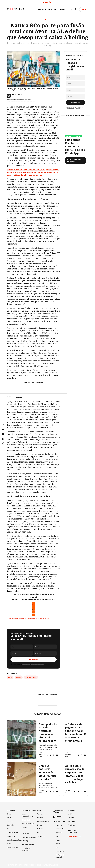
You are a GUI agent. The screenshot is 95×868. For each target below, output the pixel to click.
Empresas (64, 9)
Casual (40, 810)
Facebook (71, 825)
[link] (3, 429)
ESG (71, 9)
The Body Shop (31, 677)
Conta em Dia (27, 820)
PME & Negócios (12, 847)
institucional (13, 865)
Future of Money (43, 821)
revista (59, 817)
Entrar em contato (74, 836)
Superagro (26, 841)
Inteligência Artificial (14, 840)
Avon (10, 677)
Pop (39, 833)
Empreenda (60, 851)
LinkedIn (71, 818)
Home (9, 814)
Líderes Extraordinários (28, 815)
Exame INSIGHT (12, 833)
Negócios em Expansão (26, 849)
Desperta (59, 833)
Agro (57, 847)
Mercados (42, 9)
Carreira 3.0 (60, 829)
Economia (10, 825)
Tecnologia (53, 9)
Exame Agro (11, 836)
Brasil (9, 818)
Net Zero (40, 829)
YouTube (71, 814)
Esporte (40, 818)
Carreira (10, 821)
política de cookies (35, 865)
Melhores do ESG (28, 844)
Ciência (40, 814)
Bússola (25, 827)
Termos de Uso (26, 664)
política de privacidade (50, 865)
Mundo (40, 825)
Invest (9, 844)
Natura (19, 677)
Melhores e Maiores (29, 837)
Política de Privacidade (38, 664)
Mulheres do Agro (28, 824)
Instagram (72, 821)
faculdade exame (60, 811)
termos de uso (23, 865)
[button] (3, 425)
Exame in (59, 825)
